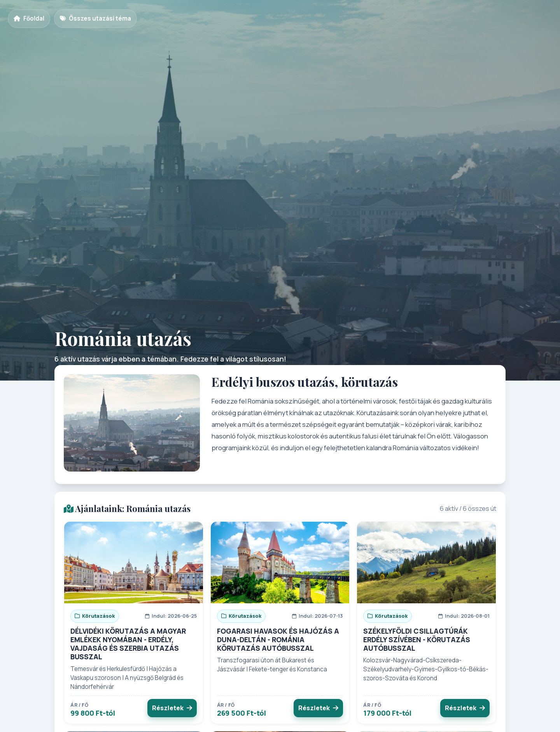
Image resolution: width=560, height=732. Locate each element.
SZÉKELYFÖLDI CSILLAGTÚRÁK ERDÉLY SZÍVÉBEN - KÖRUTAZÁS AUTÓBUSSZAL (417, 639)
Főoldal (29, 18)
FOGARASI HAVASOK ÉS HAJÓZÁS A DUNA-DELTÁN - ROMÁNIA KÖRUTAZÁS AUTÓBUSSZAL (278, 639)
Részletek (172, 708)
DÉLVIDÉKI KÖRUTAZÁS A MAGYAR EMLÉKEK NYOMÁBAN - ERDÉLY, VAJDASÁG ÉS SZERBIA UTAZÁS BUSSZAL (128, 644)
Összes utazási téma (95, 18)
